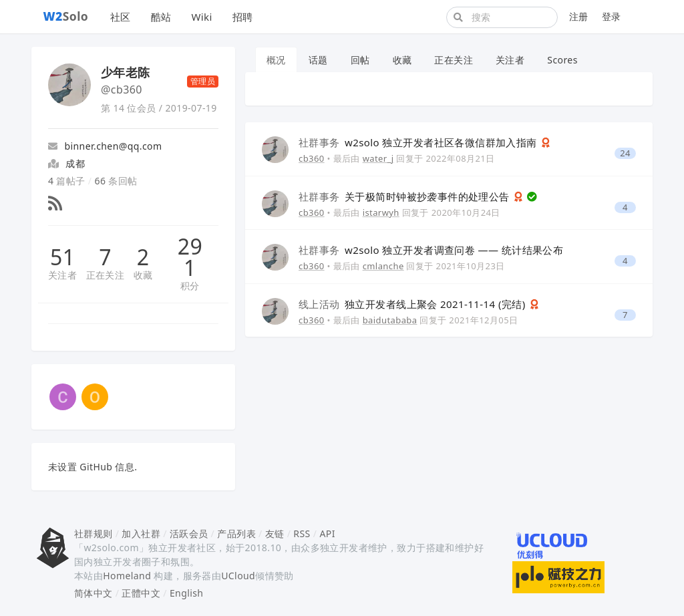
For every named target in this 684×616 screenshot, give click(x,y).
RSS (302, 533)
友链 (275, 533)
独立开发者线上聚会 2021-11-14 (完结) (413, 304)
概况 (276, 60)
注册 (579, 16)
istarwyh (381, 212)
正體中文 (141, 593)
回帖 (360, 60)
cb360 (312, 158)
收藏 (143, 275)
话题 (318, 60)
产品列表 (236, 533)
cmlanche (383, 266)
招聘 (243, 17)
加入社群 (141, 533)
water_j (378, 158)
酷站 (161, 17)
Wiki (201, 17)
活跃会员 (189, 533)
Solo (66, 16)
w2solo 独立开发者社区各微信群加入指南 (419, 142)
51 (62, 257)
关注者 (62, 275)
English (187, 593)
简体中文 (94, 593)
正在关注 (106, 275)
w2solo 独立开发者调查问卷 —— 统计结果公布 (431, 250)
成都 (75, 163)
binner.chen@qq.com (105, 146)
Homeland (127, 576)
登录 (612, 16)
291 (190, 257)
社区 (121, 17)
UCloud (238, 576)
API (327, 533)
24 (625, 153)
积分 (190, 286)
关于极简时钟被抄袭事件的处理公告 (405, 196)
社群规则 (94, 533)
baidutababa (390, 320)
